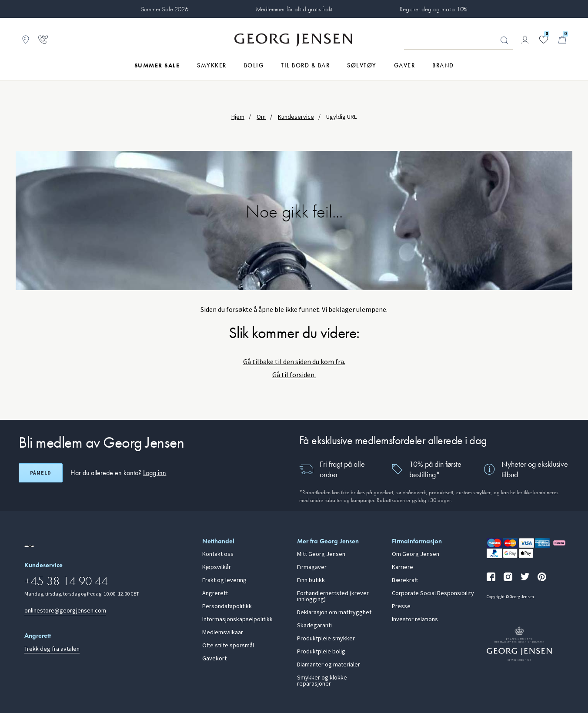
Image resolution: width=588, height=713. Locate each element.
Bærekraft (405, 580)
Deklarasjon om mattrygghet (334, 613)
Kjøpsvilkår (217, 567)
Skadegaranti (314, 626)
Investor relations (415, 619)
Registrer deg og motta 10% (433, 9)
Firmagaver (312, 567)
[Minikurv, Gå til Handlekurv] (562, 40)
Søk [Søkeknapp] (504, 40)
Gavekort (214, 659)
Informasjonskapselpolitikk (237, 619)
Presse (401, 606)
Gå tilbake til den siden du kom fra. (294, 362)
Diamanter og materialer (329, 665)
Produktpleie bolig (321, 652)
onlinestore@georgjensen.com (65, 611)
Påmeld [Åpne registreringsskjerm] (41, 473)
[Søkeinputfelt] (458, 40)
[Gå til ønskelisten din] (544, 40)
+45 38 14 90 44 (66, 581)
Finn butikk (311, 580)
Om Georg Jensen (416, 554)
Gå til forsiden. (294, 375)
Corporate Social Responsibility (433, 593)
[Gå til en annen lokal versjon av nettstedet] (29, 546)
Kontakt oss (218, 554)
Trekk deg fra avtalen (52, 649)
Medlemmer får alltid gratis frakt (294, 9)
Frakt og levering (224, 580)
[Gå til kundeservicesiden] (43, 40)
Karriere (403, 567)
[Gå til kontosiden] (525, 40)
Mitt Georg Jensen (321, 554)
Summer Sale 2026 (165, 9)
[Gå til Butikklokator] (26, 40)
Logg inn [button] (155, 473)
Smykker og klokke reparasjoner (322, 681)
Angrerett (215, 593)
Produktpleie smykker (326, 639)
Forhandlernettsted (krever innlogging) (333, 596)
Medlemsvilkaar (223, 633)
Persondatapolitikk (227, 606)
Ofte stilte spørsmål (228, 646)
